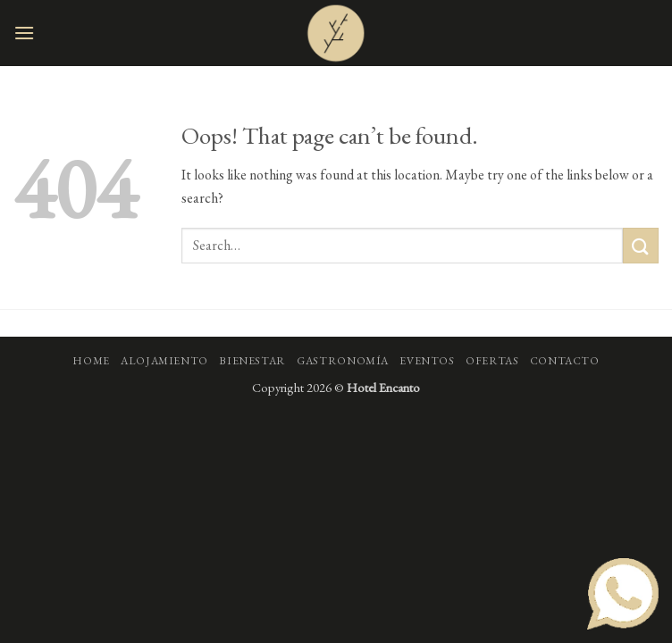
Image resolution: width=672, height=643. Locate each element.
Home (91, 361)
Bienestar (252, 361)
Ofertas (492, 361)
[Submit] (641, 245)
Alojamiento (164, 361)
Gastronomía (343, 361)
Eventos (427, 361)
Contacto (565, 361)
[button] (24, 33)
